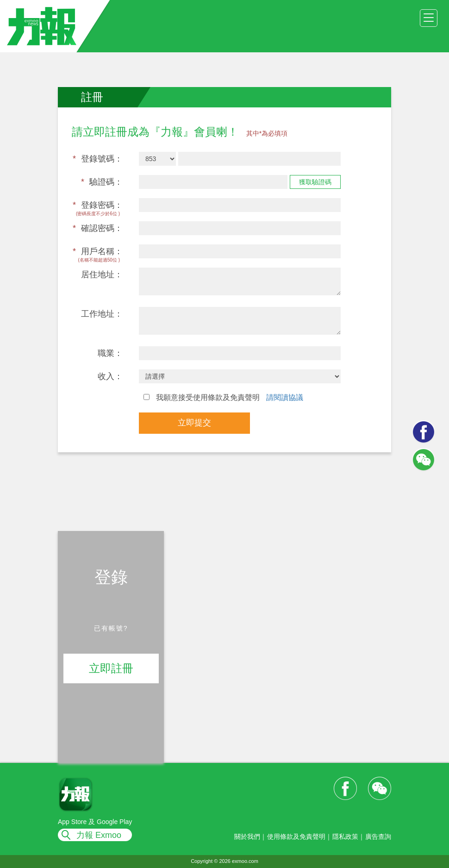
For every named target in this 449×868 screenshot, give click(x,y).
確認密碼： (98, 228)
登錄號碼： (98, 159)
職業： (110, 353)
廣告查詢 (378, 837)
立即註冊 (111, 668)
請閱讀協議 (285, 397)
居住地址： (102, 275)
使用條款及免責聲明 (296, 837)
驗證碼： (102, 182)
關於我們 (247, 837)
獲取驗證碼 (315, 182)
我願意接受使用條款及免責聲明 (223, 397)
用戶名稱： (98, 251)
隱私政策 (345, 837)
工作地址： (102, 314)
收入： (110, 376)
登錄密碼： (98, 205)
